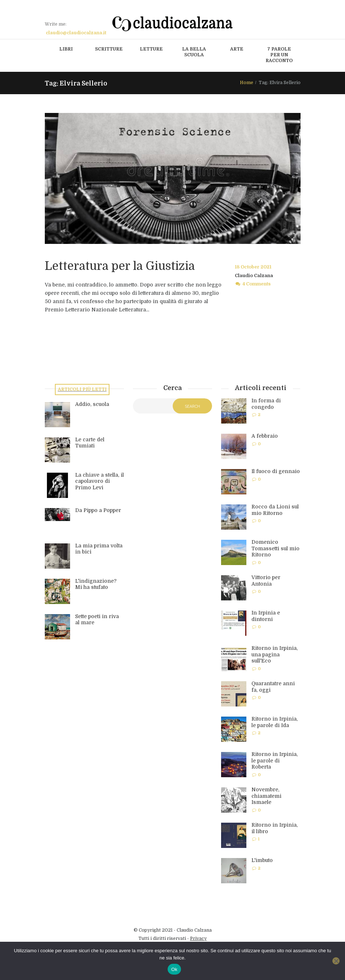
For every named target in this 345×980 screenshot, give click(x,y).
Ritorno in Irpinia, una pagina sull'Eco (275, 654)
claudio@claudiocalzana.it (76, 33)
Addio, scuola (92, 404)
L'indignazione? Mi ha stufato (96, 584)
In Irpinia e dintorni (266, 616)
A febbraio (265, 436)
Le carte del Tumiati (90, 443)
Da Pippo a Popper (98, 510)
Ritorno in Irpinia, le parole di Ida (275, 722)
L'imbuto (262, 860)
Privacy (198, 939)
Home (247, 83)
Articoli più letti (82, 389)
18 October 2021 (253, 267)
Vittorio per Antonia (266, 581)
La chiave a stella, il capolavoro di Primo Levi (100, 481)
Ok (174, 969)
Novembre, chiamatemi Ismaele (266, 796)
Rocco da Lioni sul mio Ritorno (275, 510)
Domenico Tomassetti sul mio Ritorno (275, 548)
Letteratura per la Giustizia (120, 266)
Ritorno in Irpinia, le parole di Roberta (275, 760)
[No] (336, 961)
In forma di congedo (266, 404)
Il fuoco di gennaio (276, 471)
